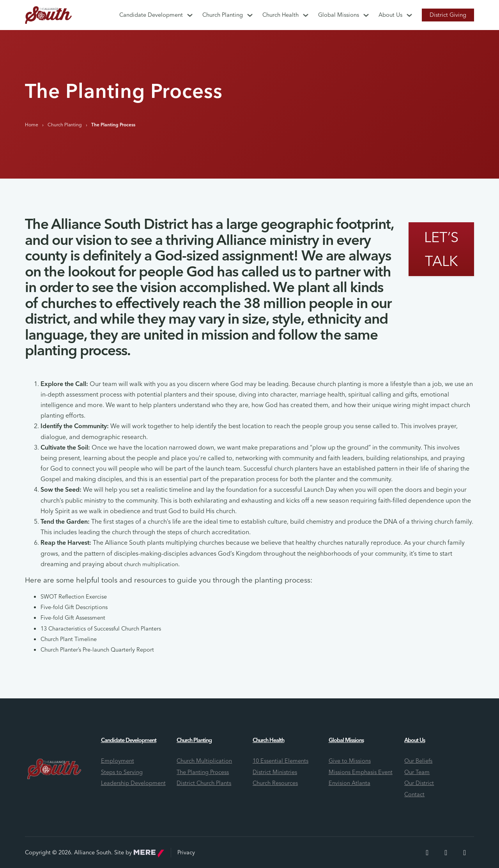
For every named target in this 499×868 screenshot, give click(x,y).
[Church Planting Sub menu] (250, 15)
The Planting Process (203, 772)
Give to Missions (350, 761)
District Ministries (275, 772)
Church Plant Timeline (69, 639)
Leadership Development (133, 783)
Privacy (186, 852)
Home (32, 125)
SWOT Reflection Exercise (74, 597)
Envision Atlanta (349, 783)
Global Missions (339, 15)
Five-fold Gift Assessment (73, 618)
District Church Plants (204, 783)
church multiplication (151, 564)
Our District (419, 783)
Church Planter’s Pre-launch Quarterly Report (97, 650)
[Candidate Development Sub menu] (190, 15)
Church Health (280, 15)
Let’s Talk (441, 249)
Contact (414, 794)
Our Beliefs (418, 761)
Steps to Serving (122, 772)
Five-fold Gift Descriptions (74, 607)
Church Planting (223, 15)
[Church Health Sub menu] (306, 15)
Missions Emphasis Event (361, 772)
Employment (118, 761)
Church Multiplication (204, 761)
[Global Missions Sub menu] (366, 15)
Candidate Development (151, 15)
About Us (390, 15)
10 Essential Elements (280, 761)
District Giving (448, 15)
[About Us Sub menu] (409, 15)
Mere (149, 854)
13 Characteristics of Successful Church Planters (101, 629)
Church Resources (275, 783)
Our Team (417, 772)
